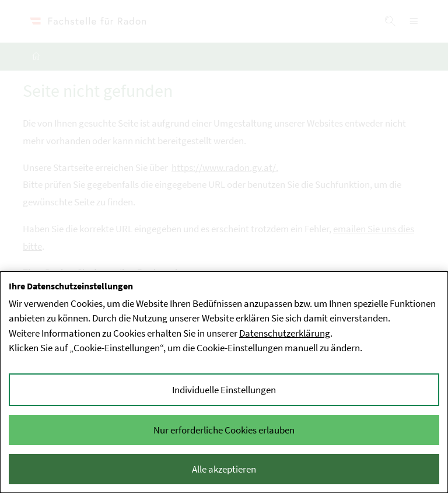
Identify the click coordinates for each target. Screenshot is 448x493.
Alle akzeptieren (224, 469)
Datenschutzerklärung (285, 333)
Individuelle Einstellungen (224, 390)
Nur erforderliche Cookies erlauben (224, 430)
